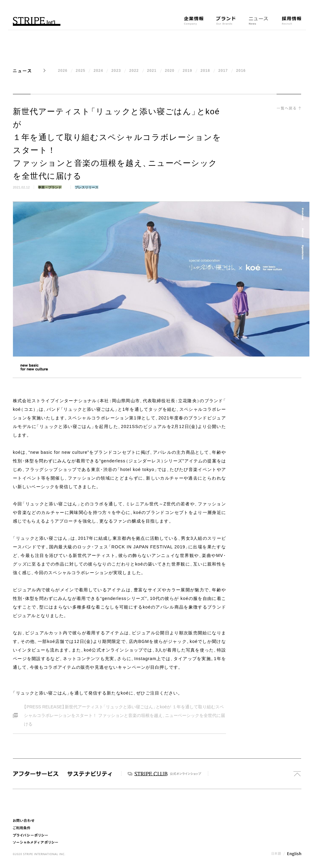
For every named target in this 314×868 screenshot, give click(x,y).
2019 (188, 71)
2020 (170, 71)
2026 (63, 71)
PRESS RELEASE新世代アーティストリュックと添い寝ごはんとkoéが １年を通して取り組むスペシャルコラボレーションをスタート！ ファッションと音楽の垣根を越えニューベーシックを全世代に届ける (124, 714)
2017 (223, 71)
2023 (116, 71)
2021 (152, 71)
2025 (80, 71)
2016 (241, 71)
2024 (98, 71)
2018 (205, 71)
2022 (134, 71)
